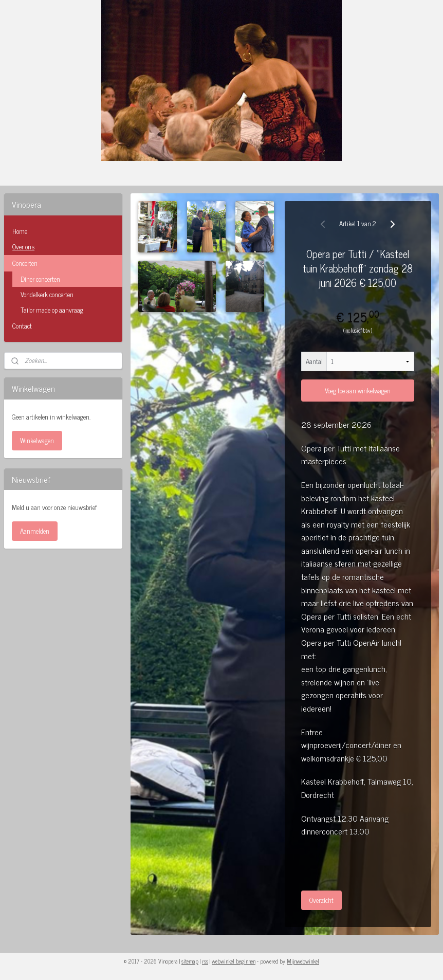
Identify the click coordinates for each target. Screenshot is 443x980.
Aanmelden (35, 531)
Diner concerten (40, 279)
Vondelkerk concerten (47, 294)
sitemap (190, 961)
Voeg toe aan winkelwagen (358, 391)
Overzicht (322, 901)
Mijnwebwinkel (303, 961)
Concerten (63, 263)
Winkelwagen (37, 440)
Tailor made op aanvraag (52, 310)
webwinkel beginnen (234, 961)
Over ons (23, 247)
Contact (22, 326)
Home (20, 231)
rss (205, 961)
